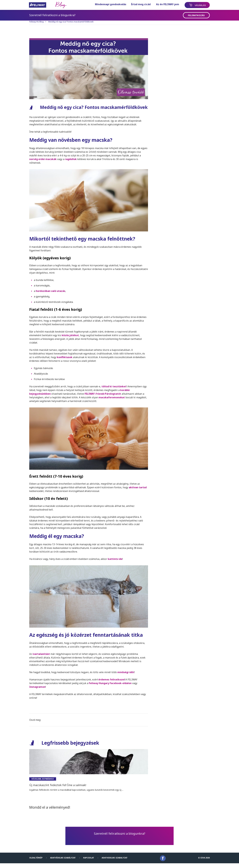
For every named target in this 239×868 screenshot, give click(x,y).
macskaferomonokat (113, 404)
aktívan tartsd (139, 493)
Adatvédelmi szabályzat (64, 862)
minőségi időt (127, 677)
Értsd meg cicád (138, 4)
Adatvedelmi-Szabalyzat (116, 862)
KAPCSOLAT (90, 862)
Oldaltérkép (37, 862)
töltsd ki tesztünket (115, 393)
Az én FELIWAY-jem (164, 4)
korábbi (126, 396)
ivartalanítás (42, 659)
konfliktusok (66, 363)
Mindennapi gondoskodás (107, 4)
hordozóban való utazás (52, 297)
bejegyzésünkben (41, 400)
